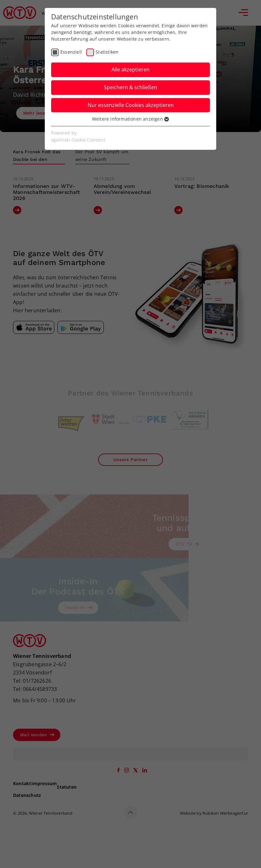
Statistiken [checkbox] (107, 52)
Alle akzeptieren (130, 70)
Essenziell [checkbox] (71, 52)
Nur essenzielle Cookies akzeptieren (131, 105)
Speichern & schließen (130, 87)
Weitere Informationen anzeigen (130, 119)
